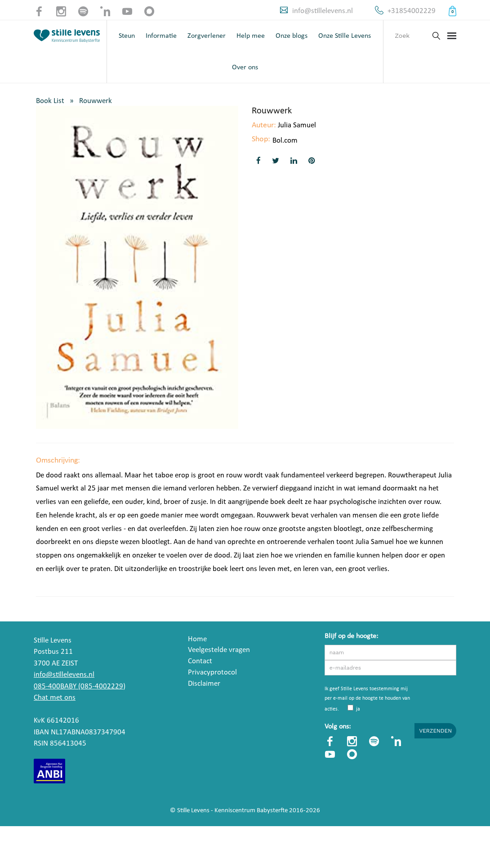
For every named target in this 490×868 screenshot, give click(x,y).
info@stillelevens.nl (323, 11)
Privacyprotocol (212, 672)
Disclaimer (204, 684)
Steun (127, 36)
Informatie (161, 36)
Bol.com (285, 141)
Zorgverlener (207, 36)
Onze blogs (292, 36)
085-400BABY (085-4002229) (80, 686)
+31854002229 (412, 11)
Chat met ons (55, 698)
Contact (200, 661)
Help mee (251, 36)
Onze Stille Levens (345, 36)
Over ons (245, 67)
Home (197, 639)
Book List (50, 101)
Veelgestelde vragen (219, 650)
